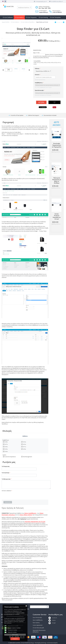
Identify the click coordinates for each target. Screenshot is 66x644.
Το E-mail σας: (5, 473)
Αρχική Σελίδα (6, 22)
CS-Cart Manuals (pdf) (38, 628)
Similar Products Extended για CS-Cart (57, 216)
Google (52, 623)
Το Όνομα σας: (6, 466)
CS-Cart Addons (19, 17)
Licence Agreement (38, 625)
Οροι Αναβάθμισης (38, 620)
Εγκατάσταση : (39, 90)
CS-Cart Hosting (43, 17)
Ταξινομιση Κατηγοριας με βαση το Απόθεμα (57, 180)
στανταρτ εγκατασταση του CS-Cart (35, 522)
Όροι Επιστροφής (37, 617)
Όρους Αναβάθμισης (30, 513)
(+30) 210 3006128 (57, 12)
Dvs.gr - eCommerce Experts (50, 643)
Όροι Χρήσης (36, 623)
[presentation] (15, 495)
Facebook (53, 618)
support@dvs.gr (43, 12)
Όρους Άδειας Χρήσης (26, 515)
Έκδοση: (37, 68)
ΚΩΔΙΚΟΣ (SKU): (37, 50)
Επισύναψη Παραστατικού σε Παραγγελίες (57, 145)
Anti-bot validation (6, 491)
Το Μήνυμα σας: (6, 479)
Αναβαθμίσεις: (39, 83)
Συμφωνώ (15, 639)
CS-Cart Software (8, 17)
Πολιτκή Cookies (20, 613)
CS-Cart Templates (55, 17)
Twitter (52, 620)
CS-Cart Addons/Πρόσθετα (28, 22)
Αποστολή (8, 502)
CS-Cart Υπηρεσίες (31, 17)
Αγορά (41, 102)
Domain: (37, 75)
